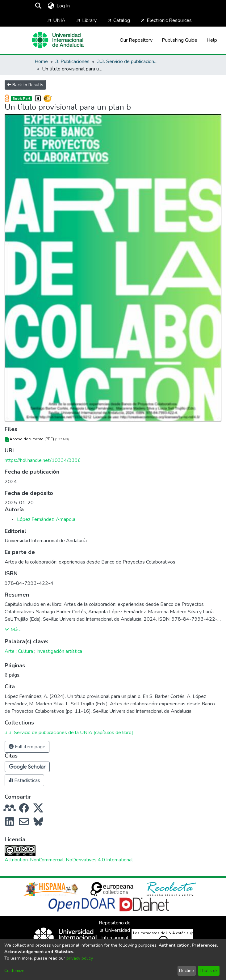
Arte (10, 651)
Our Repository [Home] (136, 40)
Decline (186, 971)
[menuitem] (51, 6)
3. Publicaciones (72, 61)
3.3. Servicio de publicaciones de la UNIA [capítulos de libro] (128, 61)
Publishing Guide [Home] (180, 40)
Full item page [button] (27, 747)
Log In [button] (63, 6)
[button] (27, 767)
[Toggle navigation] (89, 6)
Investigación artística (59, 651)
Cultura (25, 651)
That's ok (209, 971)
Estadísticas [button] (24, 780)
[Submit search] (38, 6)
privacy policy (80, 958)
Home (41, 61)
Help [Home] (212, 40)
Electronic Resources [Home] (165, 20)
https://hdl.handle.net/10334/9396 (43, 460)
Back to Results (25, 85)
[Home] (58, 40)
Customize (14, 971)
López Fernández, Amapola (46, 519)
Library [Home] (86, 20)
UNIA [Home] (56, 20)
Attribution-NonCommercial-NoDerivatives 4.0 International (69, 860)
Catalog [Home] (118, 20)
